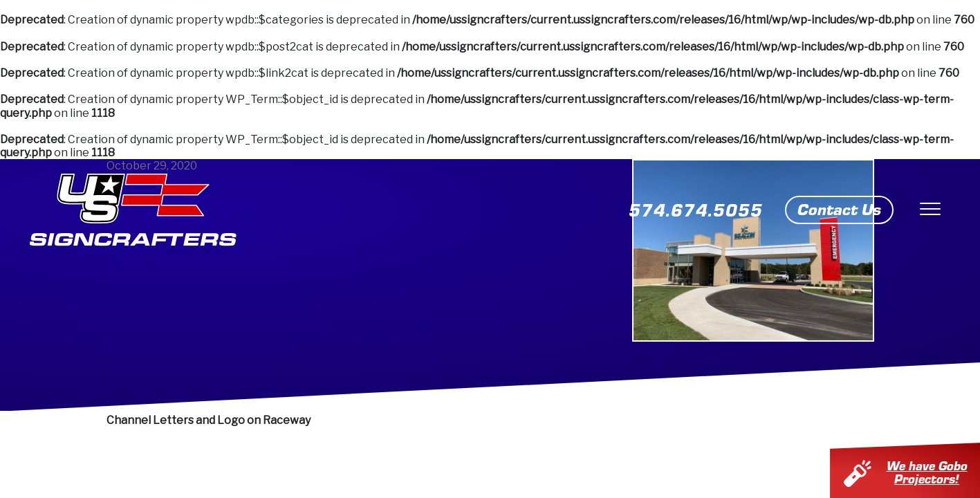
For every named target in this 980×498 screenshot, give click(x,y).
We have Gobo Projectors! (936, 471)
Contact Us (839, 209)
